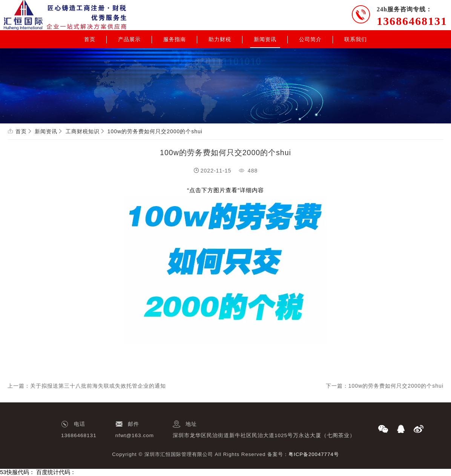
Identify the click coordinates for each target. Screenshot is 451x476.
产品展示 (129, 39)
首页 (90, 39)
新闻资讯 (265, 39)
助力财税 (220, 39)
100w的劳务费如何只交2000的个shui (155, 131)
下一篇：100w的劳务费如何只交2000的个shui (385, 386)
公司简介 (310, 39)
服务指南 (175, 39)
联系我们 (356, 39)
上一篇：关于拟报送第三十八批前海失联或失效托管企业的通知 (87, 386)
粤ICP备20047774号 (314, 454)
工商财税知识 (83, 131)
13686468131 (412, 21)
